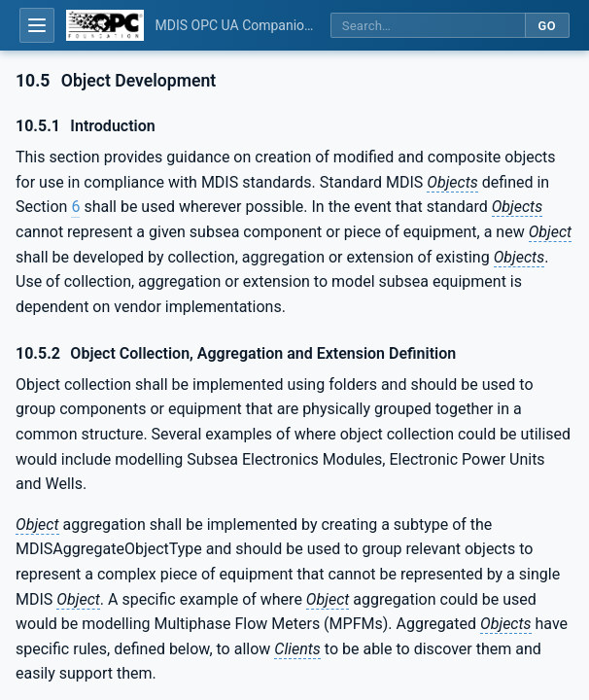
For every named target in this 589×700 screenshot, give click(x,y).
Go (547, 26)
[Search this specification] (428, 26)
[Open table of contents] (37, 25)
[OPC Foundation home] (105, 25)
